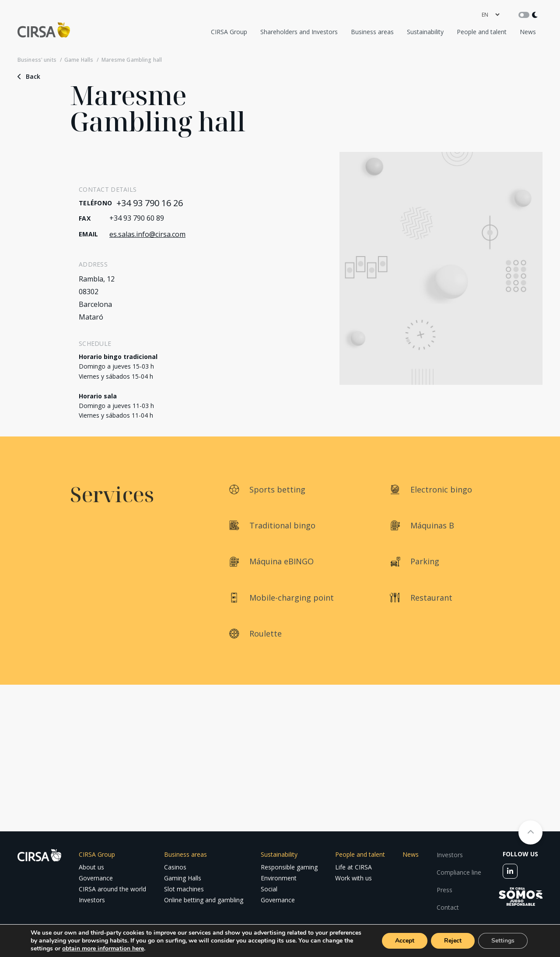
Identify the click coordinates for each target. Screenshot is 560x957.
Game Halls (79, 60)
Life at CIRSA (353, 867)
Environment (279, 878)
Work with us (353, 878)
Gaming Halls (183, 878)
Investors (92, 900)
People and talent (482, 32)
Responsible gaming (289, 867)
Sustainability (425, 32)
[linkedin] (510, 871)
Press (444, 890)
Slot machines (184, 889)
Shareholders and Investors (299, 32)
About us (91, 867)
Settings (503, 941)
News (528, 32)
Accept (405, 941)
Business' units (37, 60)
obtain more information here (103, 948)
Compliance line (459, 872)
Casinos (175, 867)
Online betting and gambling (204, 900)
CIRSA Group (229, 32)
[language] (490, 15)
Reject (453, 941)
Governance (96, 878)
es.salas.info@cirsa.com (147, 234)
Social (269, 889)
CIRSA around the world (112, 889)
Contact (448, 907)
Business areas (372, 32)
